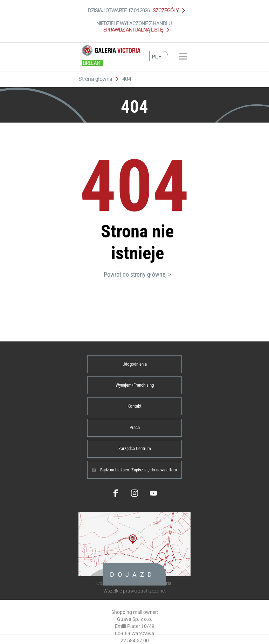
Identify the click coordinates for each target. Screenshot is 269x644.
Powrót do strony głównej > (137, 274)
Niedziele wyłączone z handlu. (134, 27)
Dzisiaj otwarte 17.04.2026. (135, 11)
